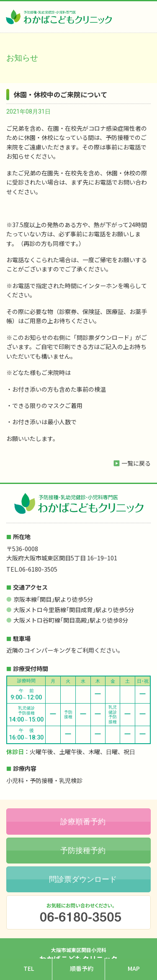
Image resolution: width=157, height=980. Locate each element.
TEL (29, 968)
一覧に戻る (136, 463)
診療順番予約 (83, 822)
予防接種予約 (83, 850)
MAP (134, 968)
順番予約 (82, 968)
